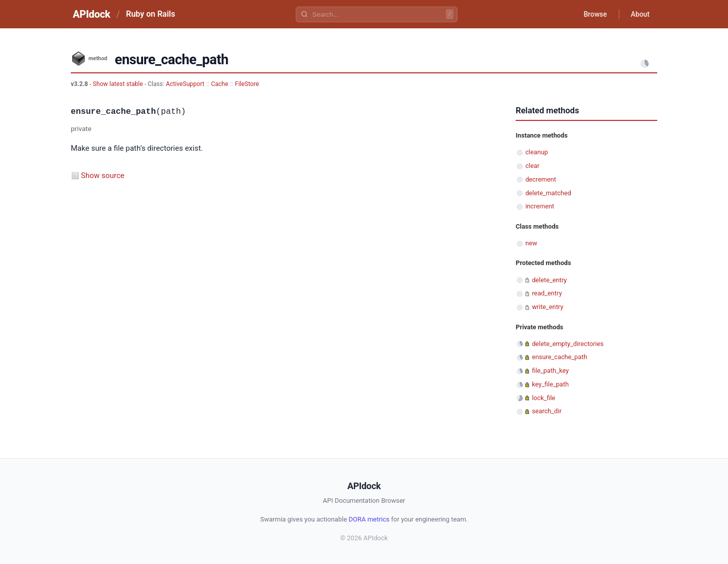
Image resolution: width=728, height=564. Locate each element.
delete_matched (548, 193)
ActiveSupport (185, 84)
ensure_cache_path (559, 357)
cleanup (537, 152)
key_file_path (550, 384)
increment (540, 206)
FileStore (247, 84)
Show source (103, 176)
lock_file (543, 398)
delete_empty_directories (568, 344)
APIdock (92, 14)
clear (532, 166)
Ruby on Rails (150, 14)
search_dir (547, 411)
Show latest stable (118, 84)
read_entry (547, 293)
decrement (541, 179)
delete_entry (549, 280)
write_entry (548, 307)
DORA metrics (369, 519)
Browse (594, 14)
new (531, 243)
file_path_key (550, 371)
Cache (220, 84)
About (640, 14)
